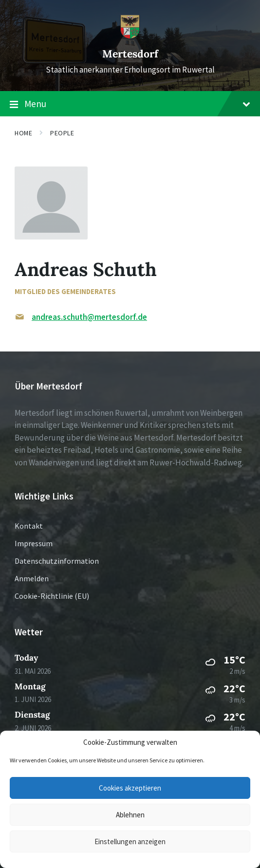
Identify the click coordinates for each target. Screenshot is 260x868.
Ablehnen (130, 815)
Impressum (34, 543)
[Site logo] (130, 36)
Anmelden (32, 578)
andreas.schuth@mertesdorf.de (89, 317)
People (62, 133)
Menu (130, 104)
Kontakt (29, 526)
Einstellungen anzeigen (130, 841)
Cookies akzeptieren (130, 788)
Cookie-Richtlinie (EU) (52, 596)
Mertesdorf (130, 54)
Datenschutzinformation (57, 561)
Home (23, 133)
